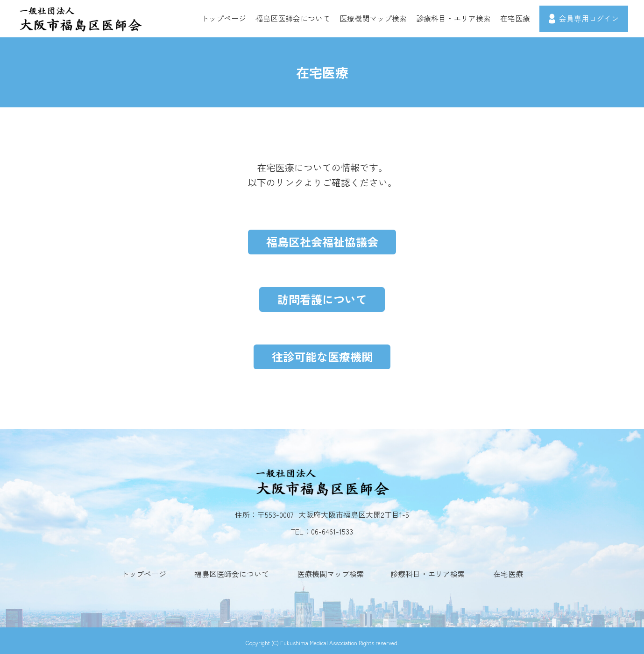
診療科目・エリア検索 (453, 18)
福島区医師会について (293, 18)
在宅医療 (515, 18)
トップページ (224, 18)
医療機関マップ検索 (373, 18)
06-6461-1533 (332, 527)
